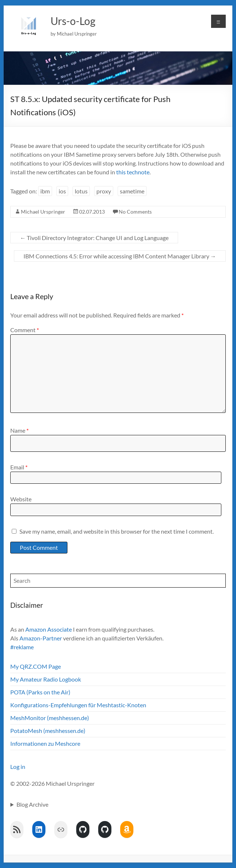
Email (19, 467)
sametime (132, 191)
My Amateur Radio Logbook (46, 679)
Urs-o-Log (73, 21)
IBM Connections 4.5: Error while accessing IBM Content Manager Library (120, 256)
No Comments (135, 212)
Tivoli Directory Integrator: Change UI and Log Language (94, 238)
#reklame (22, 647)
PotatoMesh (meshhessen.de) (48, 731)
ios (62, 191)
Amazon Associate (49, 629)
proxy (104, 191)
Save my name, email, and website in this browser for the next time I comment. (117, 531)
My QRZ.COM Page (36, 666)
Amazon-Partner (41, 638)
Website (21, 499)
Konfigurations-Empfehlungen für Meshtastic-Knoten (78, 705)
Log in (18, 767)
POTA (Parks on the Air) (40, 692)
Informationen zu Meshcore (45, 743)
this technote (133, 172)
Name (19, 430)
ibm (45, 191)
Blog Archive (32, 804)
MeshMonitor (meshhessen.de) (50, 718)
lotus (81, 191)
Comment (25, 330)
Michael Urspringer (43, 212)
